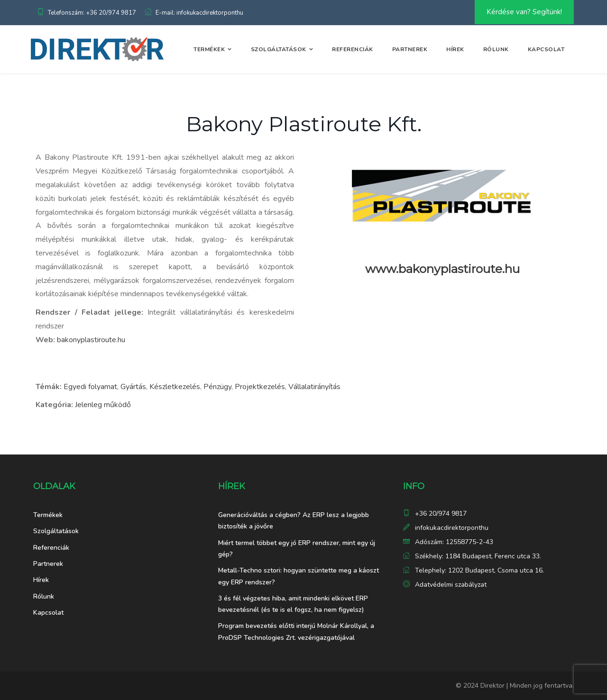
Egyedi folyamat (90, 387)
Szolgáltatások (279, 49)
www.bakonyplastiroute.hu (442, 269)
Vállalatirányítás (314, 387)
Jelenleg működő (103, 405)
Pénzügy (217, 387)
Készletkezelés (175, 387)
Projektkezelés (260, 387)
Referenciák (353, 49)
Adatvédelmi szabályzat (451, 585)
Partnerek (410, 49)
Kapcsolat (546, 49)
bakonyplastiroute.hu (91, 340)
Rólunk (496, 49)
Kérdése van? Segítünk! (524, 12)
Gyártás (133, 387)
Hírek (455, 49)
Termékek (209, 49)
